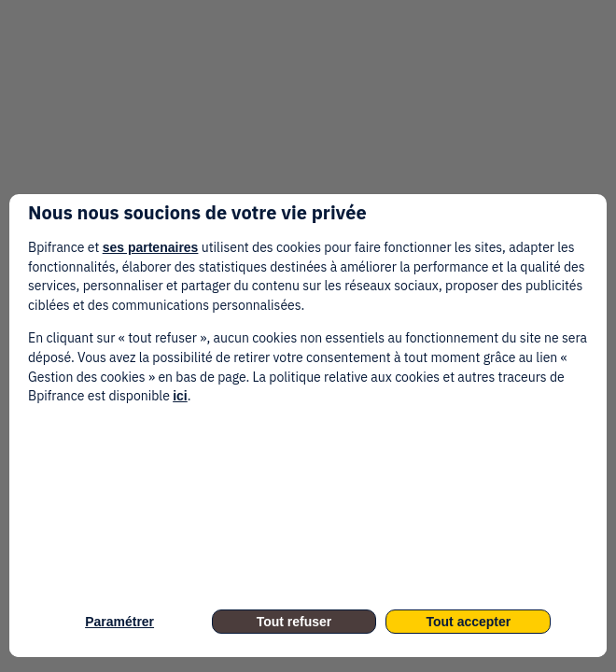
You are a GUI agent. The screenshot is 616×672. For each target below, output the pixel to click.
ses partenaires (151, 247)
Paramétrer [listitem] (119, 622)
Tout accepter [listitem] (469, 622)
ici (180, 396)
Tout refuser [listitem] (294, 622)
